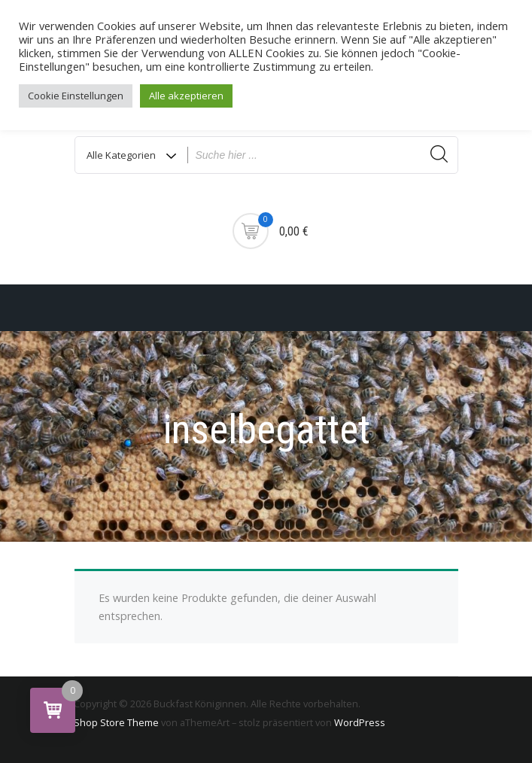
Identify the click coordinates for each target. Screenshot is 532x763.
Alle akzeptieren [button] (186, 96)
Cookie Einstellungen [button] (76, 96)
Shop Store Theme (116, 722)
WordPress (360, 722)
